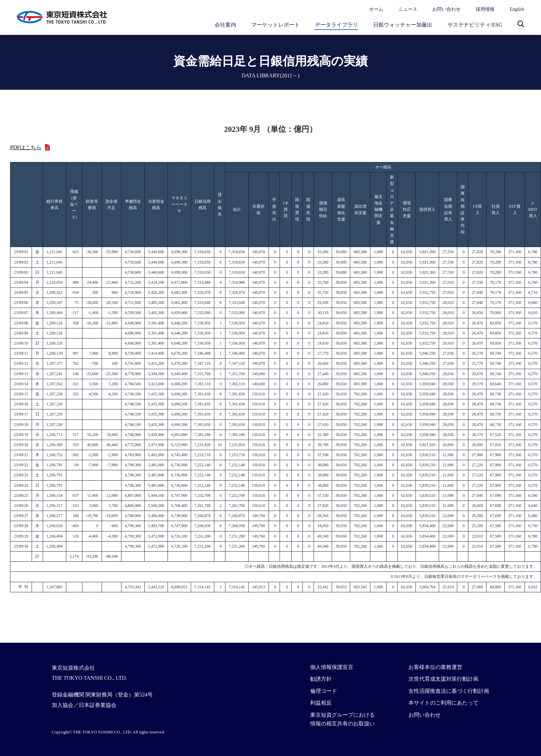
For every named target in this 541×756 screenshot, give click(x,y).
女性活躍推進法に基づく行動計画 (449, 691)
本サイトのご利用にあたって (443, 703)
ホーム (376, 9)
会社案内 (225, 25)
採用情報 (485, 9)
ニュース (408, 9)
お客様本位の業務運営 (435, 667)
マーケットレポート (276, 25)
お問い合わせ (446, 9)
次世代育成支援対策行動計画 (443, 679)
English (517, 9)
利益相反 (321, 703)
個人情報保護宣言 (332, 667)
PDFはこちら (26, 147)
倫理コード (324, 691)
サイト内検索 (521, 25)
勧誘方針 (321, 679)
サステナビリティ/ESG (475, 25)
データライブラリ (336, 25)
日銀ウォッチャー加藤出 (403, 25)
